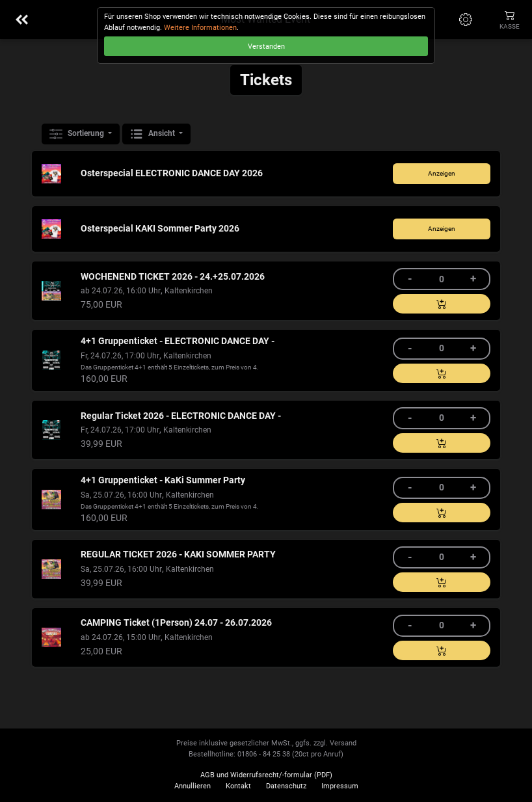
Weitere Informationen (200, 28)
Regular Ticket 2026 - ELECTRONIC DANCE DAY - (181, 416)
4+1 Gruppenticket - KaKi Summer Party (163, 480)
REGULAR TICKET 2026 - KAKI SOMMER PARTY (178, 555)
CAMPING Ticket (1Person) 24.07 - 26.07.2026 (176, 623)
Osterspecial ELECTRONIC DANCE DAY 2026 (172, 173)
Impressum (340, 786)
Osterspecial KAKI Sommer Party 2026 (160, 229)
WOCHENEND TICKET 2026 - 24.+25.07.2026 (173, 277)
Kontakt (238, 786)
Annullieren (193, 786)
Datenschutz (286, 786)
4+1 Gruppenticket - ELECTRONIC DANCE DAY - (178, 341)
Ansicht (153, 134)
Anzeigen (442, 173)
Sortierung (78, 134)
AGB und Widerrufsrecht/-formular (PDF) (266, 775)
